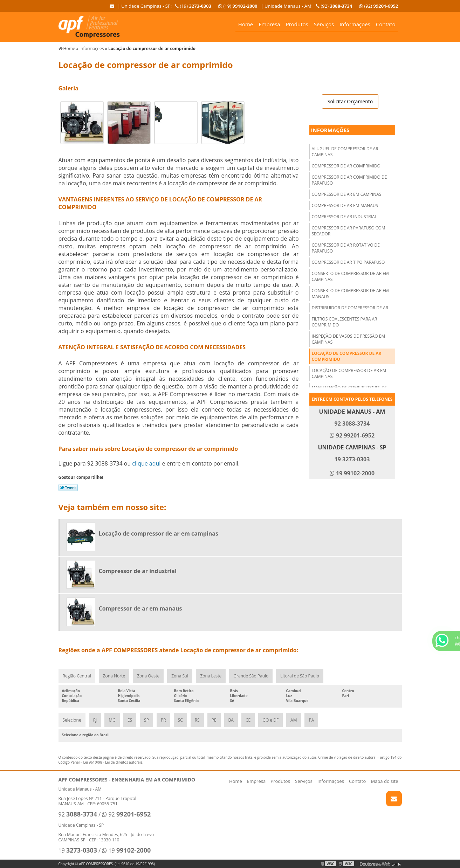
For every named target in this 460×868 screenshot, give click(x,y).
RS (197, 720)
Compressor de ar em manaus (345, 205)
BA (231, 720)
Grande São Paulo (251, 676)
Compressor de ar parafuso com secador (349, 231)
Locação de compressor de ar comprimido (347, 356)
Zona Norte (114, 676)
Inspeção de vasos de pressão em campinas (349, 339)
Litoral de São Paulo (300, 676)
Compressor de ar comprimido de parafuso (349, 180)
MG (112, 720)
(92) (379, 6)
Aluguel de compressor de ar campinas (345, 152)
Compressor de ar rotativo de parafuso (346, 248)
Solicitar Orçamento (350, 101)
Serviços (324, 24)
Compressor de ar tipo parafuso (348, 262)
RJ (95, 720)
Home (246, 24)
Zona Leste (211, 676)
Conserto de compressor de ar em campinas (350, 276)
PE (214, 720)
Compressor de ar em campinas (347, 194)
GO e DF (270, 720)
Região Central (77, 676)
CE (248, 720)
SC (180, 720)
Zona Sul (180, 676)
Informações (355, 24)
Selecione (72, 720)
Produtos (297, 24)
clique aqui (146, 463)
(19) (238, 6)
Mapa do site (384, 781)
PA (311, 720)
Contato (386, 24)
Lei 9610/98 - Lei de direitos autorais (113, 762)
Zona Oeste (148, 676)
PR (163, 720)
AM (294, 720)
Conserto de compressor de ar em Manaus (350, 294)
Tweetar (68, 488)
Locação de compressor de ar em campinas (349, 373)
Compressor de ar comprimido (346, 166)
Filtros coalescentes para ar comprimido (345, 322)
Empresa (269, 24)
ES (130, 720)
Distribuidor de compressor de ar (350, 308)
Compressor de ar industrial (344, 217)
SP (146, 720)
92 (78, 814)
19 (78, 850)
